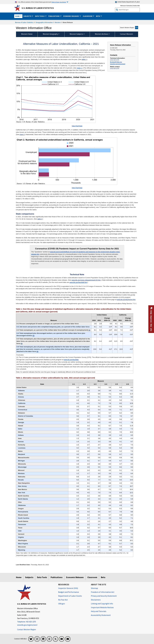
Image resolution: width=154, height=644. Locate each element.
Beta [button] (98, 16)
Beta (103, 577)
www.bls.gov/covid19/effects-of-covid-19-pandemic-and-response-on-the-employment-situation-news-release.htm (76, 253)
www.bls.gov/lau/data (71, 360)
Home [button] (18, 16)
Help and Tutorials (99, 611)
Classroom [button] (88, 16)
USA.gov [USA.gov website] (62, 604)
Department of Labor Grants (70, 596)
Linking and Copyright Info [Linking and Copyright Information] (102, 604)
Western (58, 22)
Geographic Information (44, 22)
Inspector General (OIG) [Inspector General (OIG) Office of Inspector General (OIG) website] (68, 588)
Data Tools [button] (40, 16)
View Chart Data (77, 126)
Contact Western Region (27, 630)
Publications (57, 577)
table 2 (40, 219)
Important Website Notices (102, 607)
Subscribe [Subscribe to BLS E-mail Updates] (136, 6)
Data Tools (42, 577)
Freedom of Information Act (103, 592)
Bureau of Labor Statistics (24, 22)
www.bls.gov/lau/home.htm (126, 300)
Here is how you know (59, 2)
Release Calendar (126, 6)
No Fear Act (63, 600)
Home (19, 577)
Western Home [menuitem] (27, 34)
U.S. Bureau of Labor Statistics (38, 8)
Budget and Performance (69, 592)
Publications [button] (54, 16)
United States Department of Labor (127, 2)
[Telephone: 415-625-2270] (36, 622)
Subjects (29, 577)
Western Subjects (76, 34)
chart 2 (22, 134)
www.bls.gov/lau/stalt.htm (78, 282)
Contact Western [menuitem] (126, 34)
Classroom (92, 577)
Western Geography (50, 34)
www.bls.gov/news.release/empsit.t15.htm (86, 280)
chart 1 (79, 68)
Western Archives (102, 34)
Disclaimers (96, 600)
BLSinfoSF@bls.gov (116, 62)
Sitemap (94, 588)
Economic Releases (75, 577)
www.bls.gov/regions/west (118, 64)
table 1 (84, 59)
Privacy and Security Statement (104, 596)
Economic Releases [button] (71, 16)
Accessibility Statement (101, 615)
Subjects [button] (28, 16)
